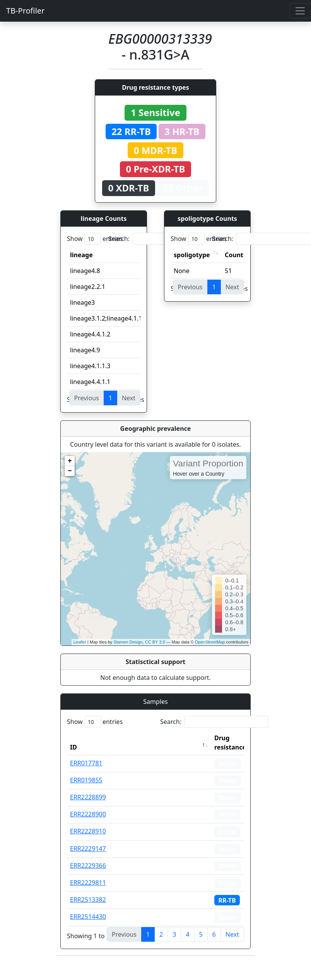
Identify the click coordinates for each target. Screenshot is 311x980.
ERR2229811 (88, 883)
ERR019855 (86, 780)
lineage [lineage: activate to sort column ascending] (81, 255)
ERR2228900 (88, 814)
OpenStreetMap (210, 642)
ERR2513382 (88, 900)
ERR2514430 (88, 917)
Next (232, 934)
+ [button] (70, 461)
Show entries (95, 239)
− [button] (70, 471)
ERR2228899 (88, 797)
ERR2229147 (88, 849)
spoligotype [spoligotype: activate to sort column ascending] (192, 255)
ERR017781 (86, 763)
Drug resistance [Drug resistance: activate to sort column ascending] (230, 743)
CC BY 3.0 (155, 642)
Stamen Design (128, 642)
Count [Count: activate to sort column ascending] (234, 255)
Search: (162, 239)
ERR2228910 (88, 831)
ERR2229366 (88, 866)
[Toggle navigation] (300, 11)
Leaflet (80, 642)
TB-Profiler (25, 11)
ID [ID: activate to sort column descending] (73, 747)
